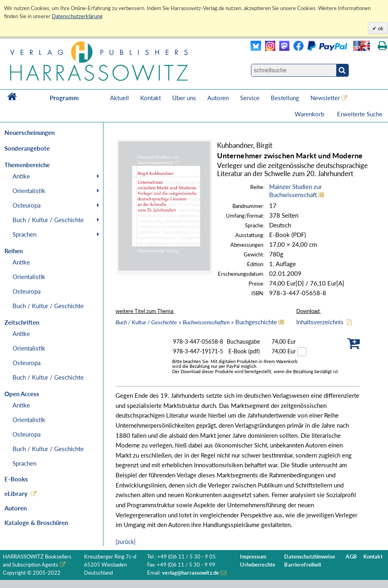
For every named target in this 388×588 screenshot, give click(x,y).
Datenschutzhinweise (309, 557)
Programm (64, 98)
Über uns (184, 98)
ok (380, 28)
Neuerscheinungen (30, 132)
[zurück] (125, 542)
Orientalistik (29, 191)
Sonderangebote (27, 148)
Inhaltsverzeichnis (320, 322)
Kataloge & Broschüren (36, 523)
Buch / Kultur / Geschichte (48, 220)
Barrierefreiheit (303, 565)
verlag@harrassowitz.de (191, 573)
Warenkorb (310, 114)
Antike (21, 176)
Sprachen (24, 234)
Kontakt (151, 98)
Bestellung (285, 98)
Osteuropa (26, 205)
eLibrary (16, 493)
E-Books (16, 479)
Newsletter (325, 98)
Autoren (218, 98)
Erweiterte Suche (360, 114)
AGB (351, 557)
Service (250, 98)
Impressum (253, 557)
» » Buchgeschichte (196, 322)
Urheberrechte (258, 565)
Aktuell (119, 98)
